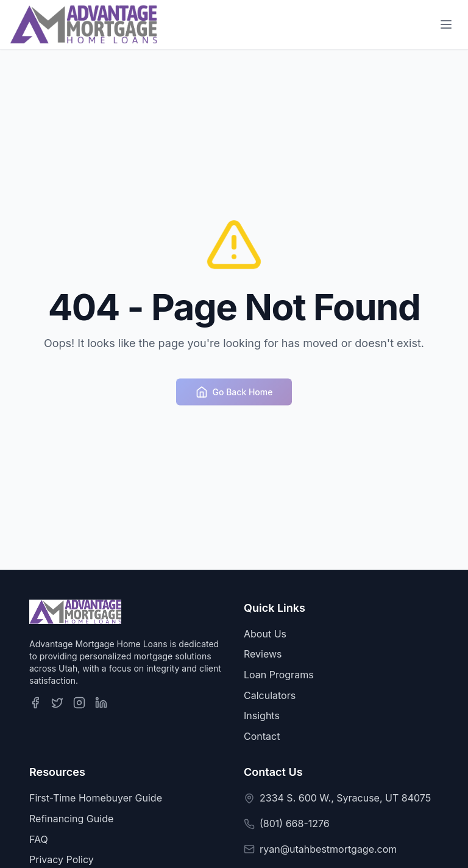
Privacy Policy (62, 859)
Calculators (270, 695)
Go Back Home (234, 394)
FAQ (39, 839)
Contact (262, 736)
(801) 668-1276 (295, 823)
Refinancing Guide (71, 819)
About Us (265, 634)
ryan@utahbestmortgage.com (328, 849)
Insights (262, 716)
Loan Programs (279, 675)
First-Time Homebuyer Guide (96, 798)
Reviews (263, 654)
